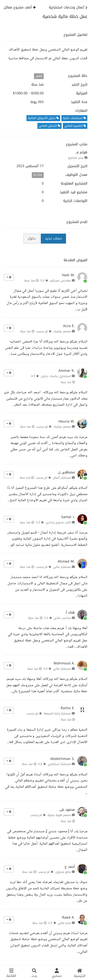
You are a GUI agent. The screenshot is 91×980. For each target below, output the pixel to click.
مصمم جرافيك (62, 331)
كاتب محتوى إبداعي (58, 522)
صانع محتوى (63, 872)
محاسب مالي (62, 618)
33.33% (38, 175)
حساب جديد (53, 238)
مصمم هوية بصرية (59, 815)
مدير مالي (64, 923)
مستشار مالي (62, 567)
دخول (32, 238)
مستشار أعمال (62, 478)
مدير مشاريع (76, 158)
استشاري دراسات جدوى (56, 376)
